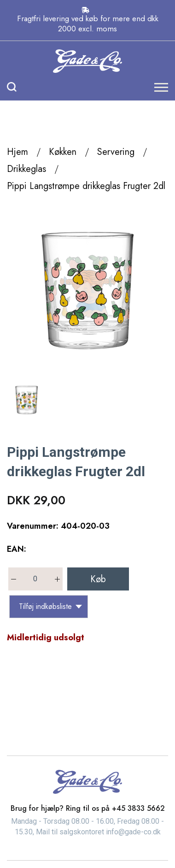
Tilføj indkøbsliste (50, 606)
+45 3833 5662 (138, 808)
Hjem (17, 152)
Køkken (63, 152)
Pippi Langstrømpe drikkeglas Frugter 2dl (86, 186)
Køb (98, 579)
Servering (116, 152)
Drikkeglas (26, 169)
